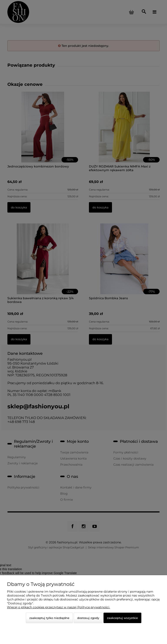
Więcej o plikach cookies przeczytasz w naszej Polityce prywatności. (58, 607)
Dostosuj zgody (88, 618)
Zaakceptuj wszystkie (122, 618)
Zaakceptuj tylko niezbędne (49, 618)
